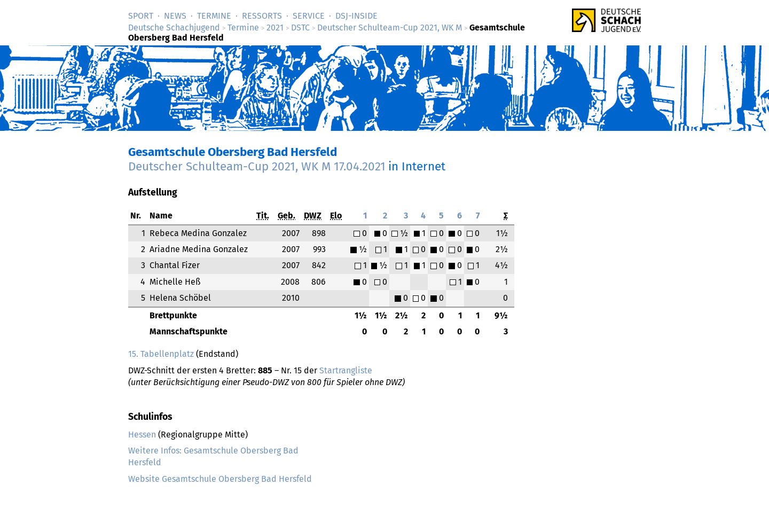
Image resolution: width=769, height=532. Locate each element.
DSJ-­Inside (356, 16)
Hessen (142, 435)
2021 (275, 28)
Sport (141, 16)
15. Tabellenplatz (161, 354)
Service (309, 16)
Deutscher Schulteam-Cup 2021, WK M (390, 28)
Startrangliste (346, 370)
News (175, 16)
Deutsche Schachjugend (174, 28)
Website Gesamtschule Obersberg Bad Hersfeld (220, 479)
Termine (214, 16)
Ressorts (262, 16)
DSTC (300, 28)
